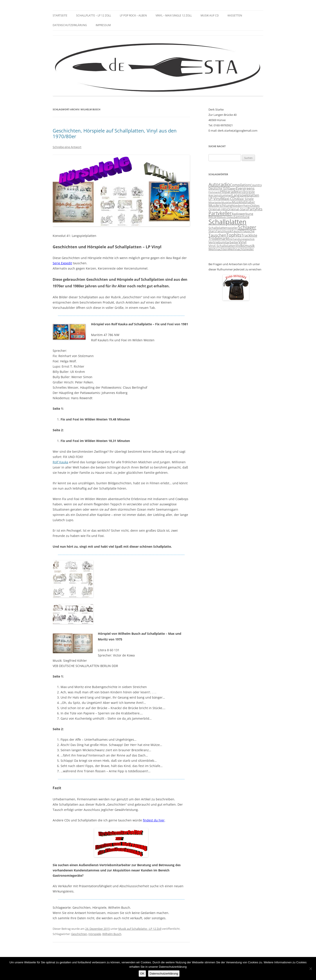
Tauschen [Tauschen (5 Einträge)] (217, 235)
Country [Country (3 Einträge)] (256, 185)
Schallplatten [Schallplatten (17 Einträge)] (227, 222)
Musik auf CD (210, 15)
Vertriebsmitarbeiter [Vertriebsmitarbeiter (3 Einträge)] (224, 242)
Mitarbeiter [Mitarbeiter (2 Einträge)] (215, 202)
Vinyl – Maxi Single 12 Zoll (174, 15)
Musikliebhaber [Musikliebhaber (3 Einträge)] (243, 202)
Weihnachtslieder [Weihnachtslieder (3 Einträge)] (241, 249)
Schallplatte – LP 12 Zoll (94, 15)
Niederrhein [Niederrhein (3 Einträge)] (241, 206)
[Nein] (311, 969)
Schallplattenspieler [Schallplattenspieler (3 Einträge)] (223, 228)
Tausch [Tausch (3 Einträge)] (237, 231)
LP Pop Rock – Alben (133, 15)
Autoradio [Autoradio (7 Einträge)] (219, 184)
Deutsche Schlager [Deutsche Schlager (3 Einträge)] (222, 189)
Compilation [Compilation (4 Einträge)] (240, 185)
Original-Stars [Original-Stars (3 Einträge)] (237, 209)
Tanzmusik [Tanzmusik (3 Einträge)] (224, 231)
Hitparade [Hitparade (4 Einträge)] (229, 192)
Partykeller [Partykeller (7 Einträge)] (220, 213)
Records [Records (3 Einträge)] (214, 217)
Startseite (60, 15)
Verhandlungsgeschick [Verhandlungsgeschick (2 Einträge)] (242, 239)
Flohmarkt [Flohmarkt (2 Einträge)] (214, 192)
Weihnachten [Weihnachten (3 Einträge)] (218, 249)
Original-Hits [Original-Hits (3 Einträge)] (218, 209)
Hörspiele (95, 934)
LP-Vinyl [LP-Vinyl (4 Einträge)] (215, 199)
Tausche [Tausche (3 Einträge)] (248, 231)
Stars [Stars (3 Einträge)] (212, 231)
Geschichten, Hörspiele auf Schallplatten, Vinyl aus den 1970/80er (115, 133)
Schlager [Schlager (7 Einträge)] (247, 227)
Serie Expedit (62, 263)
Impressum (103, 25)
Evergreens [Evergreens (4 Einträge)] (245, 188)
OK (142, 974)
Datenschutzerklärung (70, 25)
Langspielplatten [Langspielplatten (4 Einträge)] (245, 195)
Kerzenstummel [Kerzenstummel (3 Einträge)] (220, 195)
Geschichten (79, 934)
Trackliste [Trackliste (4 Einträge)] (249, 235)
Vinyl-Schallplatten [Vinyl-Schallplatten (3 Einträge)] (222, 246)
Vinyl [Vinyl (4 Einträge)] (242, 242)
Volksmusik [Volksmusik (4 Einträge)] (245, 246)
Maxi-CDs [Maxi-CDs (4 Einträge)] (229, 199)
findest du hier (154, 820)
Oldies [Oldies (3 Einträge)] (255, 206)
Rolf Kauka (60, 462)
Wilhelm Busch (112, 934)
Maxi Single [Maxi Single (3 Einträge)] (245, 199)
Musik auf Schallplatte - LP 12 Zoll (140, 929)
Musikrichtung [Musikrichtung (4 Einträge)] (220, 206)
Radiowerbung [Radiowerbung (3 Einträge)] (242, 214)
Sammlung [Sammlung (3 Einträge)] (242, 217)
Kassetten (235, 15)
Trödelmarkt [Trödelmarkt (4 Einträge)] (219, 239)
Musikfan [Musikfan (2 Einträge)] (227, 202)
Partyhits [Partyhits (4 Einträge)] (255, 209)
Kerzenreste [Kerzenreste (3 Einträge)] (246, 192)
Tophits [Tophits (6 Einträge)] (234, 235)
